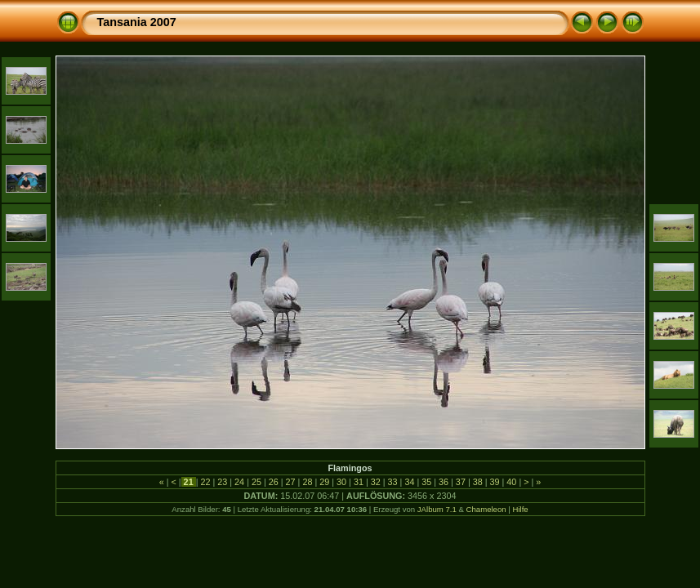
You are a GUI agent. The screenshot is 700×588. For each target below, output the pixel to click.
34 (409, 482)
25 (256, 482)
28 (307, 482)
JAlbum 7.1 (437, 509)
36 (444, 482)
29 (324, 482)
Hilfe (520, 509)
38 (478, 482)
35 (426, 482)
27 (291, 482)
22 (205, 482)
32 (376, 482)
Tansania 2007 (137, 22)
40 (511, 482)
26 (274, 482)
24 (239, 482)
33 (393, 482)
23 (222, 482)
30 (341, 482)
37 (461, 482)
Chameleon (486, 509)
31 (359, 482)
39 (495, 482)
